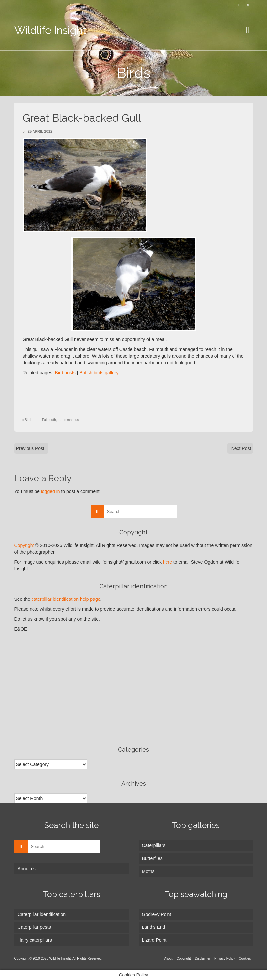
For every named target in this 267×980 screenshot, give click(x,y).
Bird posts (65, 373)
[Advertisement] (143, 394)
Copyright (24, 545)
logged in (51, 491)
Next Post (241, 448)
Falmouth (49, 420)
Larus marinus (68, 420)
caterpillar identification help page (66, 599)
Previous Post (30, 448)
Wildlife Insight (50, 30)
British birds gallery (99, 373)
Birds (28, 420)
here (167, 562)
